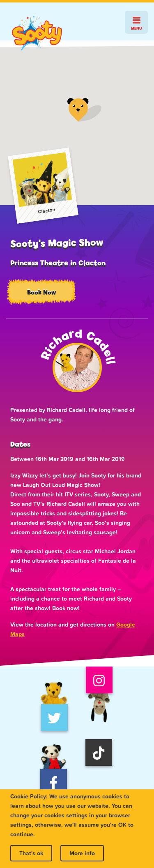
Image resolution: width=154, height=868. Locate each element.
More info (82, 853)
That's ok (31, 853)
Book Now (41, 292)
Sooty (37, 33)
